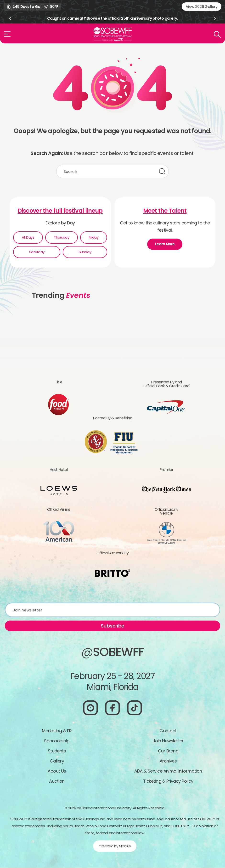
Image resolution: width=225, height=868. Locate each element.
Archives (168, 761)
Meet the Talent (165, 211)
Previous (10, 18)
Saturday (37, 252)
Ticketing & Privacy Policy (168, 781)
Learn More (165, 244)
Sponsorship (57, 741)
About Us (57, 771)
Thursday (62, 238)
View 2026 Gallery (202, 7)
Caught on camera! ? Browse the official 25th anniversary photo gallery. (112, 18)
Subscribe (112, 626)
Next (215, 18)
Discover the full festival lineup (60, 211)
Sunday (85, 252)
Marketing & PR (57, 731)
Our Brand (168, 751)
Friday (94, 238)
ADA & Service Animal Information (168, 771)
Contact (168, 731)
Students (57, 751)
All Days (28, 238)
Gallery (57, 761)
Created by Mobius (115, 846)
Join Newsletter (168, 741)
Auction (57, 781)
